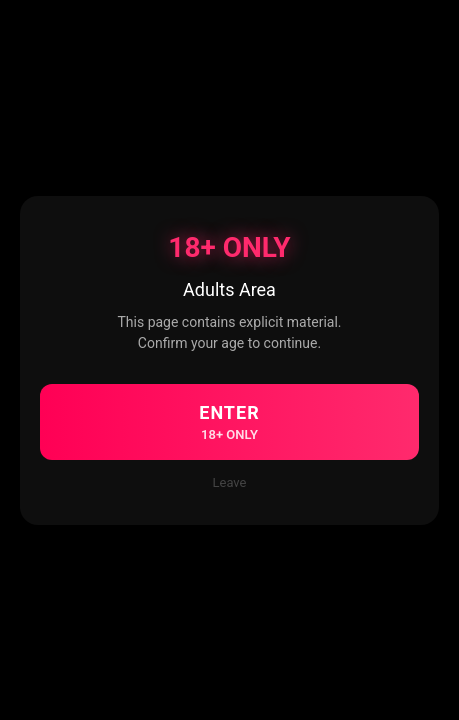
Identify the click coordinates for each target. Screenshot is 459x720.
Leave (230, 482)
